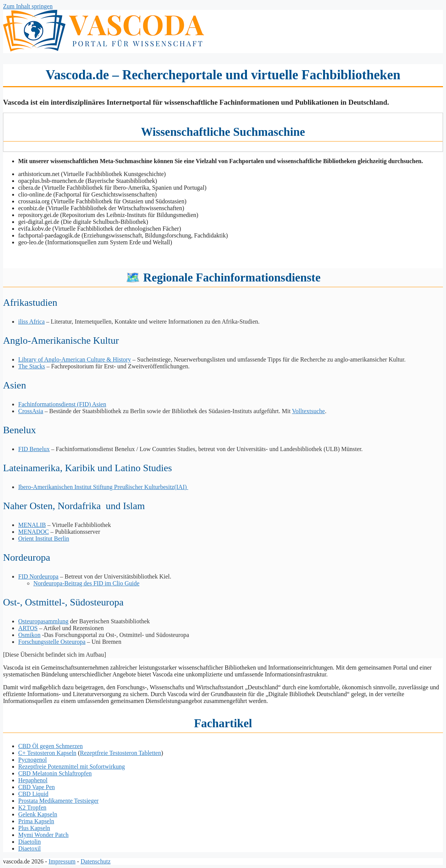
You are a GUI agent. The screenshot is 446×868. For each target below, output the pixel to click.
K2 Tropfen (32, 807)
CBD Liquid (33, 794)
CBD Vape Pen (37, 787)
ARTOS (28, 628)
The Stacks (32, 366)
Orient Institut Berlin (44, 539)
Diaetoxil (30, 848)
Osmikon (29, 635)
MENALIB (32, 525)
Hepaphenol (33, 780)
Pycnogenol (33, 760)
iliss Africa (31, 322)
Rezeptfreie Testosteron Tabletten (121, 753)
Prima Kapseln (36, 821)
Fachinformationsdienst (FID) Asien (62, 404)
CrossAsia (31, 411)
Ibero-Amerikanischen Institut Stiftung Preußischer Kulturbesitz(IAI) (103, 487)
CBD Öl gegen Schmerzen (50, 746)
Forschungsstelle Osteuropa (52, 642)
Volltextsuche (309, 411)
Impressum (62, 861)
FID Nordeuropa (38, 576)
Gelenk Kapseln (38, 814)
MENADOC (34, 532)
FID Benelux (34, 449)
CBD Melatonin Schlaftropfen (55, 773)
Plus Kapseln (34, 828)
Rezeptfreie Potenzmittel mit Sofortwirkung (71, 767)
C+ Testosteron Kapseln (47, 753)
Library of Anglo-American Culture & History (75, 359)
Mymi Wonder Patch (43, 835)
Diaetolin (30, 842)
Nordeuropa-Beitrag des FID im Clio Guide (86, 583)
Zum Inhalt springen (28, 6)
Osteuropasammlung (43, 621)
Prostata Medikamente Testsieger (58, 801)
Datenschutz (95, 861)
